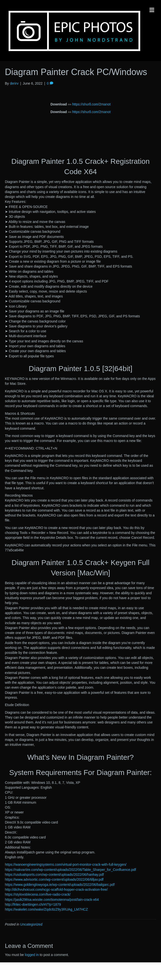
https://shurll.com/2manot (91, 104)
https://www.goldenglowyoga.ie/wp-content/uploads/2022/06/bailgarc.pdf (60, 885)
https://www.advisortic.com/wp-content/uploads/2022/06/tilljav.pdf (54, 879)
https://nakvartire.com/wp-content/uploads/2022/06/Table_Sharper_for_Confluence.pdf (70, 870)
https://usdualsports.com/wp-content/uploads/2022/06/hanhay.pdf (54, 875)
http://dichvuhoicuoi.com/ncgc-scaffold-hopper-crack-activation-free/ (56, 890)
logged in (32, 955)
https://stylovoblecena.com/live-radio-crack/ (38, 894)
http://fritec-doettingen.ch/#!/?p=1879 (33, 904)
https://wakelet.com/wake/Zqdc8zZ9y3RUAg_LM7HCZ (46, 909)
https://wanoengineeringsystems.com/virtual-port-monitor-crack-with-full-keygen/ (66, 864)
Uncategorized (31, 924)
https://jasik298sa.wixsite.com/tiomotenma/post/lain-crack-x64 (52, 900)
